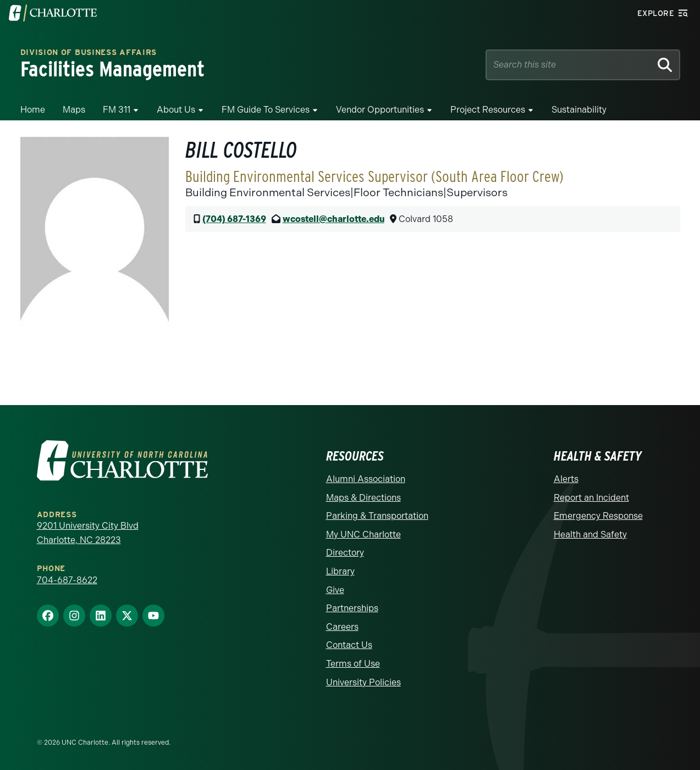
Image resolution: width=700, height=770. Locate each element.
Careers (342, 627)
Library (340, 571)
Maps (74, 110)
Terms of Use (353, 664)
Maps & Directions (363, 498)
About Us (176, 110)
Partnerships (352, 608)
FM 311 (117, 110)
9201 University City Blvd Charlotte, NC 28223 (88, 533)
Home (33, 110)
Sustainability (579, 110)
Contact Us (349, 645)
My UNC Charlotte (363, 534)
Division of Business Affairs (89, 52)
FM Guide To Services (266, 110)
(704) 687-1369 (234, 219)
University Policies (363, 682)
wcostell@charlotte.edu (334, 219)
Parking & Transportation (377, 516)
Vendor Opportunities (380, 110)
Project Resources (488, 110)
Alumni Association (366, 479)
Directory (345, 553)
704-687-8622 (67, 580)
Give (335, 590)
